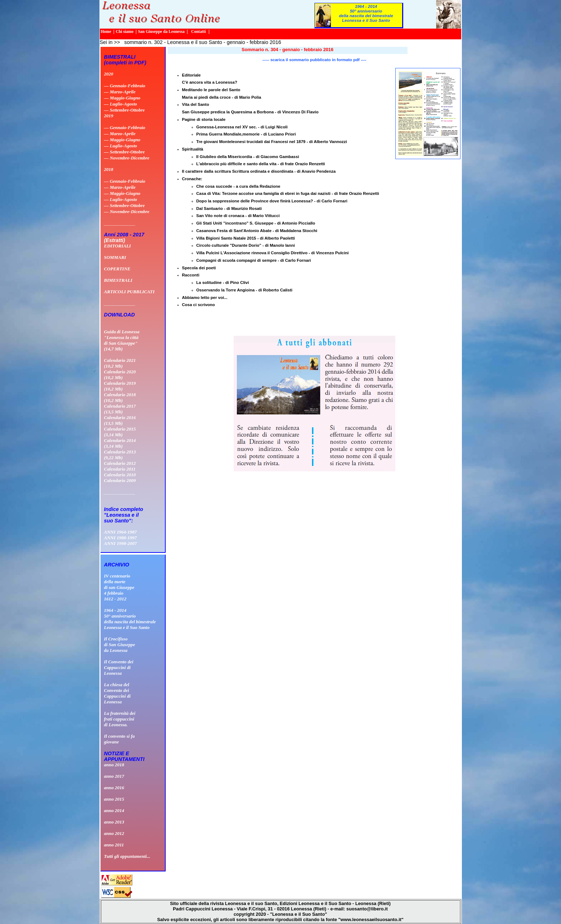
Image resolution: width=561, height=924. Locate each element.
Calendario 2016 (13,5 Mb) (120, 420)
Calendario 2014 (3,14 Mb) (120, 443)
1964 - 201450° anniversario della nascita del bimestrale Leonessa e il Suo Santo (366, 13)
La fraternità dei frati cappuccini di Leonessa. (120, 719)
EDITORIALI (118, 246)
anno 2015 (114, 799)
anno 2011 (114, 845)
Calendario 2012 (120, 463)
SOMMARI (115, 257)
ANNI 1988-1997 (121, 538)
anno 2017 (114, 776)
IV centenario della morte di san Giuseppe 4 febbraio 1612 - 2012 (119, 587)
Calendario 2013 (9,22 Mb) (120, 455)
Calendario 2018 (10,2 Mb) (120, 397)
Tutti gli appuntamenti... (127, 856)
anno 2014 (114, 810)
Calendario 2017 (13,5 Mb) (120, 409)
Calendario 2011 (120, 469)
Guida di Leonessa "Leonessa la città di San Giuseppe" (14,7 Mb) (122, 340)
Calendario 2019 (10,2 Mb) (120, 386)
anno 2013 (114, 822)
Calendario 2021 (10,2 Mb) (120, 363)
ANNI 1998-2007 (121, 543)
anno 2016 (114, 788)
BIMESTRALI (118, 280)
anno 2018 (114, 765)
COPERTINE (117, 269)
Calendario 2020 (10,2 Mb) (120, 375)
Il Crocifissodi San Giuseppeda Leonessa (120, 645)
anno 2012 (114, 833)
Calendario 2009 (120, 480)
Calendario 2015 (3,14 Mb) (120, 432)
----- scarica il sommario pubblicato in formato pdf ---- (314, 60)
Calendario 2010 (120, 475)
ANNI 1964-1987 (121, 532)
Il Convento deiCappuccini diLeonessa (119, 667)
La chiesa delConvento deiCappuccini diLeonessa (118, 693)
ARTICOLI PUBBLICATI (129, 292)
